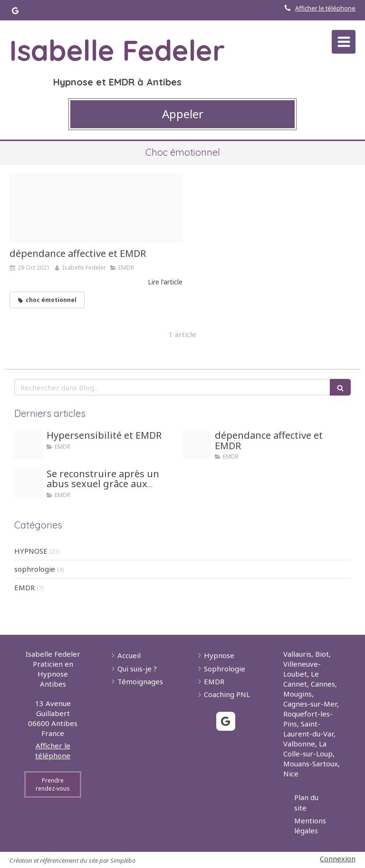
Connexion (338, 859)
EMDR (24, 587)
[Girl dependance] (96, 208)
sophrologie (35, 569)
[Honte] (29, 483)
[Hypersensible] (29, 445)
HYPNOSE (31, 551)
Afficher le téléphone (325, 8)
